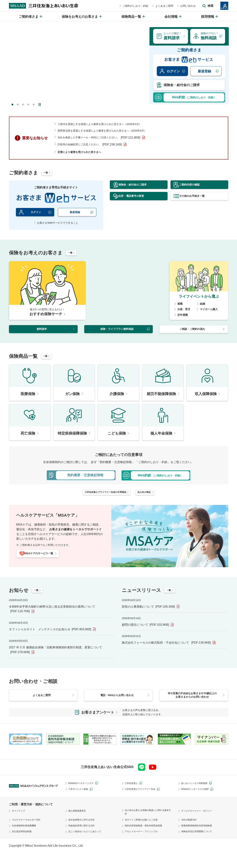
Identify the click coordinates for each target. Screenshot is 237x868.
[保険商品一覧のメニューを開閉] (133, 16)
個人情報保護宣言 (79, 826)
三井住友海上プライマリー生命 (143, 804)
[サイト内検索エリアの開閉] (188, 6)
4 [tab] (28, 105)
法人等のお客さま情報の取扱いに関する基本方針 (148, 828)
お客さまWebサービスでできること (58, 224)
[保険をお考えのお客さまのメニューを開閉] (82, 16)
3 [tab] (23, 105)
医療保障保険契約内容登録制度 (199, 842)
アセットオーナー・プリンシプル (144, 847)
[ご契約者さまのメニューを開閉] (31, 16)
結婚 (203, 305)
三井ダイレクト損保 (80, 804)
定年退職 (183, 316)
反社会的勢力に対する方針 (84, 836)
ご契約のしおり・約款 (115, 6)
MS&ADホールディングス (83, 798)
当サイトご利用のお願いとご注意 (144, 836)
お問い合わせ (168, 6)
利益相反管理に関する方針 (84, 842)
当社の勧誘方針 (190, 836)
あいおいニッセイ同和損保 (196, 798)
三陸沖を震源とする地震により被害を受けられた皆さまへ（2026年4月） (106, 124)
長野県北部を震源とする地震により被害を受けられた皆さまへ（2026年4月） (108, 131)
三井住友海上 (132, 798)
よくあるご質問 (144, 6)
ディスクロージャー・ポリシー (199, 826)
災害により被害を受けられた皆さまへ (82, 152)
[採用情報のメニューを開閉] (210, 16)
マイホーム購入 (210, 311)
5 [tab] (34, 105)
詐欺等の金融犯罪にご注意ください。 (93, 144)
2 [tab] (18, 105)
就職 (180, 305)
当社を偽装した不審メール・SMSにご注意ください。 (103, 137)
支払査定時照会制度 (23, 847)
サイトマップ (20, 826)
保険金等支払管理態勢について (199, 847)
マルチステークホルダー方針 (29, 836)
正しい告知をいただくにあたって (88, 847)
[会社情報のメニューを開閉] (173, 16)
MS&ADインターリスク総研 (197, 804)
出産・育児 (185, 311)
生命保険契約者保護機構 (26, 842)
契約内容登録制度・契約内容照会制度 (147, 842)
